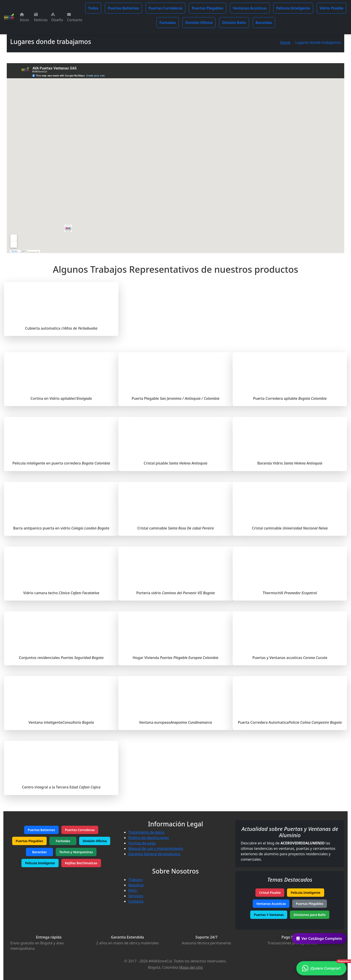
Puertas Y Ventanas (269, 915)
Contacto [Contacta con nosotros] (136, 901)
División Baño (234, 23)
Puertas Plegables (208, 8)
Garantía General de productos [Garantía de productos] (154, 854)
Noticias (41, 17)
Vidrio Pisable (332, 8)
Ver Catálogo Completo (319, 938)
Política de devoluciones (149, 838)
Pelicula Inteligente (305, 893)
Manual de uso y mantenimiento (156, 848)
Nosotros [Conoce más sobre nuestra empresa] (136, 885)
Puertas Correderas (166, 8)
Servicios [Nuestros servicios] (136, 896)
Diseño (57, 17)
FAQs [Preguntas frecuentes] (133, 890)
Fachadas (168, 23)
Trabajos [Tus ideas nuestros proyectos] (135, 880)
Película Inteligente (293, 8)
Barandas (264, 23)
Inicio (24, 17)
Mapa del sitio (191, 967)
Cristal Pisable (270, 893)
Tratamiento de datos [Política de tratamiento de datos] (146, 832)
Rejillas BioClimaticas (81, 863)
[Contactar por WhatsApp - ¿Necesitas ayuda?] (321, 968)
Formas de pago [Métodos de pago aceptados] (142, 843)
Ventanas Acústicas (250, 8)
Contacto (75, 17)
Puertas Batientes (123, 8)
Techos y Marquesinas (76, 852)
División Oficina (199, 23)
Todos (93, 8)
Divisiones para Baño (310, 915)
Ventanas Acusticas (271, 904)
